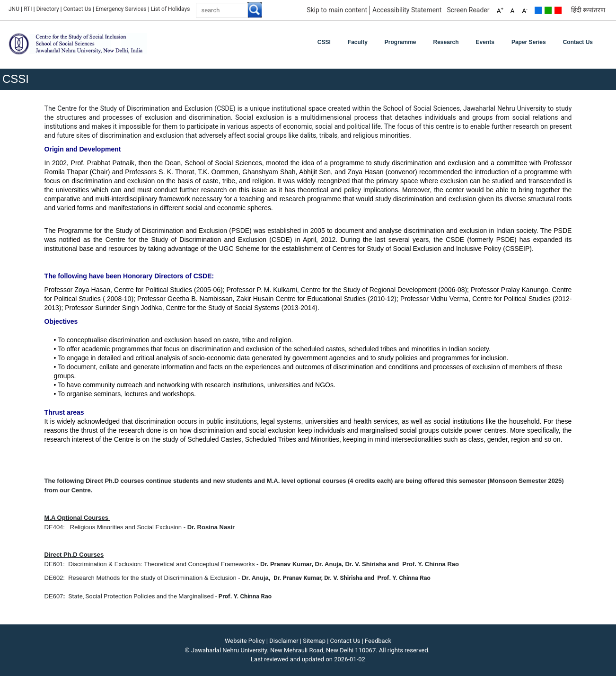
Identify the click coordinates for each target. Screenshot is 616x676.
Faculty (358, 42)
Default (538, 10)
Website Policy (245, 641)
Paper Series (529, 42)
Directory (48, 9)
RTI (28, 9)
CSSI (324, 42)
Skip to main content (337, 10)
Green (548, 10)
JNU (14, 9)
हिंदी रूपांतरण (588, 10)
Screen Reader (468, 10)
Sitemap (314, 641)
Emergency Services (121, 9)
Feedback (378, 641)
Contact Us (77, 9)
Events (485, 42)
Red (558, 10)
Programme (400, 42)
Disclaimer (284, 641)
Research (446, 42)
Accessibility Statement (407, 10)
